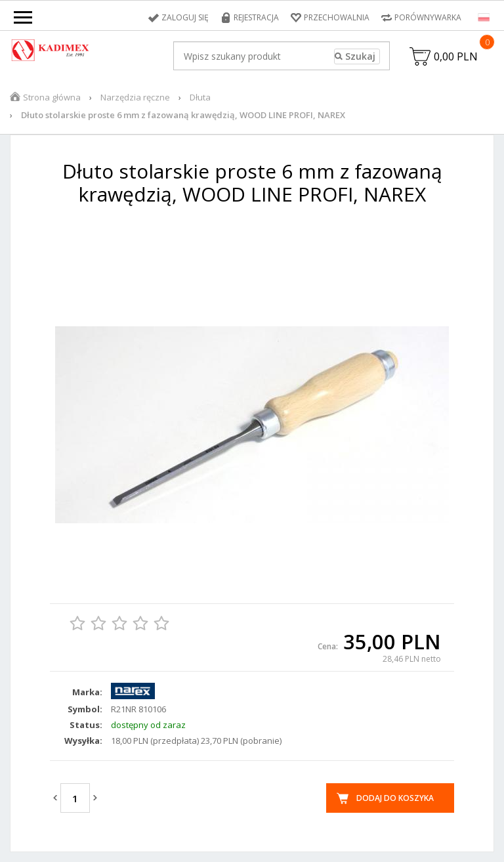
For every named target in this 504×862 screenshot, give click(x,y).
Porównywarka (428, 17)
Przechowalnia (337, 17)
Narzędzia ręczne (135, 97)
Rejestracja (256, 17)
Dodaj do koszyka (395, 798)
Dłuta (200, 97)
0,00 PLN (456, 56)
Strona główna (52, 97)
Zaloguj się (185, 17)
